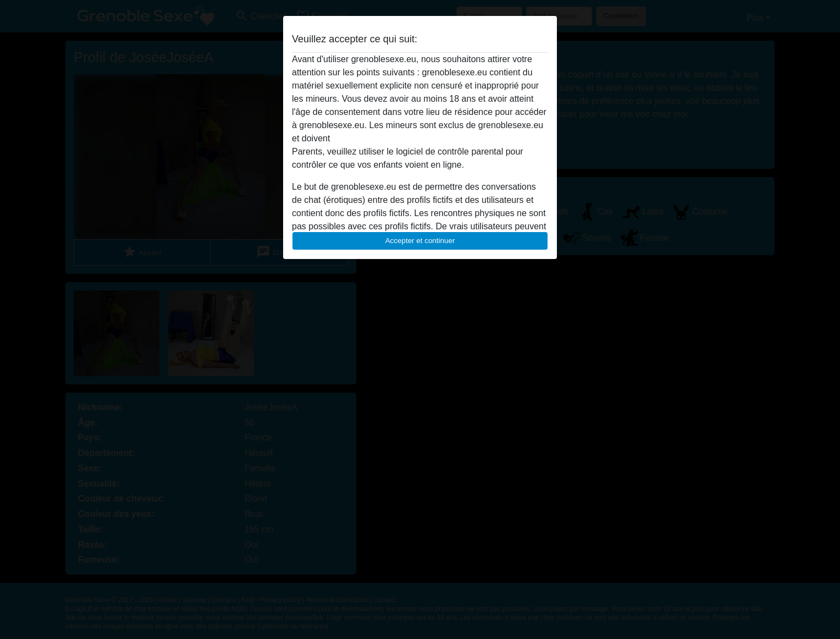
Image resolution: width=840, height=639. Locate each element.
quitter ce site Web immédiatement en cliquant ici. (429, 138)
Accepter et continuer (420, 241)
